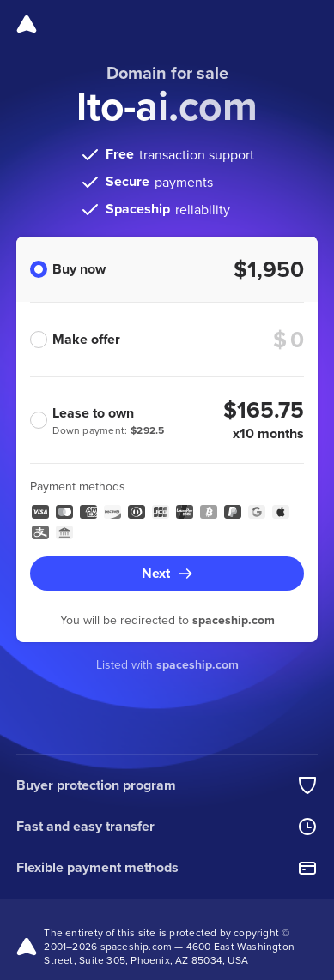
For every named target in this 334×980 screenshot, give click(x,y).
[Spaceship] (27, 24)
